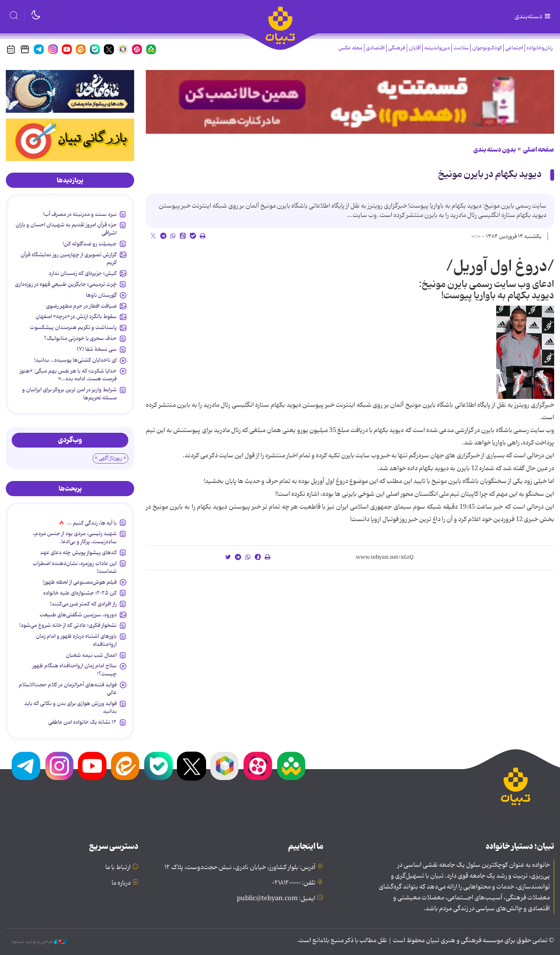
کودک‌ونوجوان (487, 48)
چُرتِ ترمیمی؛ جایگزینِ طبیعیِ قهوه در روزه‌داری (66, 284)
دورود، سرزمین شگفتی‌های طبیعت (78, 615)
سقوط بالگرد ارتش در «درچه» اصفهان (76, 317)
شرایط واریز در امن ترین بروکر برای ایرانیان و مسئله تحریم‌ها (69, 394)
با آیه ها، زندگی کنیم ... (92, 523)
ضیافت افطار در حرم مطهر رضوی (81, 306)
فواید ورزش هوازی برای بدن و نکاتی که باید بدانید (70, 707)
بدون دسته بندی (494, 150)
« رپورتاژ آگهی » (110, 458)
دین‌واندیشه (437, 48)
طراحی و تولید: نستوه (40, 942)
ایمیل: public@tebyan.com (276, 899)
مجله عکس (350, 48)
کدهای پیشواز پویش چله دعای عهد (78, 553)
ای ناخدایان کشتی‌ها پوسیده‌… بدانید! (75, 360)
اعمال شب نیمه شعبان (91, 655)
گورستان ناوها (101, 295)
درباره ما (121, 883)
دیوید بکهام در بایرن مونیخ (490, 174)
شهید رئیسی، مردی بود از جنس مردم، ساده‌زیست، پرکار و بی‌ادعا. (75, 537)
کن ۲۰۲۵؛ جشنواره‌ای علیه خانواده (80, 593)
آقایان (415, 48)
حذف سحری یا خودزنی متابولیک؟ (80, 338)
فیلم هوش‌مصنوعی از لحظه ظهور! (80, 582)
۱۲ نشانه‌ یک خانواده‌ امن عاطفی (82, 722)
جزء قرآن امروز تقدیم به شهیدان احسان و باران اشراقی (66, 229)
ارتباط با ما (118, 868)
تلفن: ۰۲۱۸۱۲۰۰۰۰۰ (294, 883)
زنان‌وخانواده (540, 48)
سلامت (461, 48)
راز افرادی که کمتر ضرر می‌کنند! (83, 604)
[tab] (70, 180)
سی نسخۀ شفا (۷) (97, 349)
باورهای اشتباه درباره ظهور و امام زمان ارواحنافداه (76, 640)
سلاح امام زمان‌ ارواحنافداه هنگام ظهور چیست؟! (74, 670)
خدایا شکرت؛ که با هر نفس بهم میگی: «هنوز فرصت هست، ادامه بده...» (68, 375)
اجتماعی (514, 48)
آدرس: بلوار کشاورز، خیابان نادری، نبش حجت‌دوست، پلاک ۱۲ (240, 868)
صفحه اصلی (539, 150)
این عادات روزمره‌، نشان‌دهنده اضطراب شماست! (75, 567)
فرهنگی (397, 48)
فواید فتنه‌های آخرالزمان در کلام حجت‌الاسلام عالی (68, 689)
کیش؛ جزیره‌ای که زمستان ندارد (83, 273)
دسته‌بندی (533, 17)
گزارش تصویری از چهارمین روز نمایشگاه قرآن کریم (69, 259)
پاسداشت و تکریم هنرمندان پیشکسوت (73, 327)
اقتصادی (375, 48)
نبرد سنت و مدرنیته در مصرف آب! (80, 214)
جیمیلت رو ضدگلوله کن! (90, 244)
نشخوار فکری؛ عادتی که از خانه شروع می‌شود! (68, 625)
